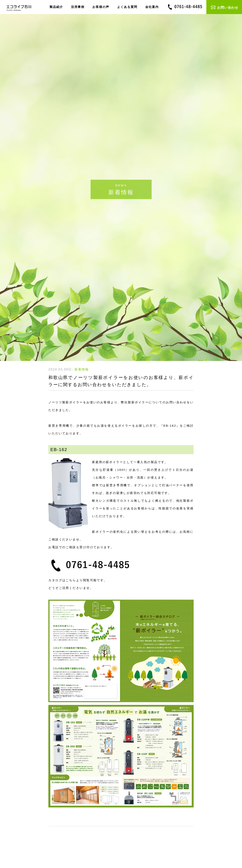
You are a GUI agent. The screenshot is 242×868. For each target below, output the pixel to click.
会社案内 (152, 7)
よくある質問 (127, 7)
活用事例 (78, 7)
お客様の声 (101, 7)
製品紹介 (56, 7)
